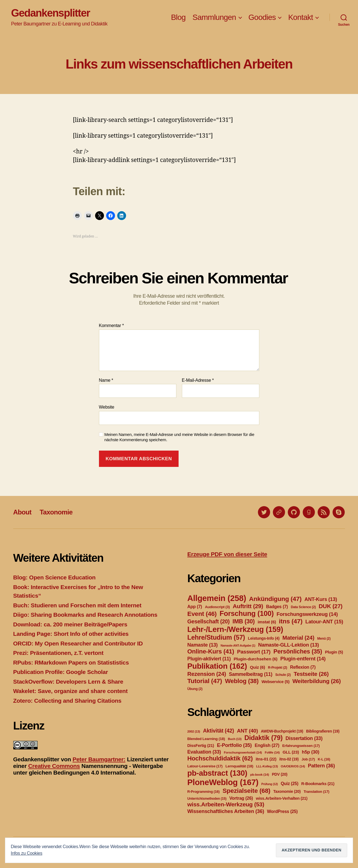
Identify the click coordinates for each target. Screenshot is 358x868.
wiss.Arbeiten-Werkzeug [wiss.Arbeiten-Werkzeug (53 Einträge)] (226, 804)
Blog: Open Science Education (54, 577)
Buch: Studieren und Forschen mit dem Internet (77, 605)
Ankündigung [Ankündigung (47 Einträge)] (275, 599)
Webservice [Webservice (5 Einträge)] (275, 682)
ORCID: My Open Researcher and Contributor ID (78, 643)
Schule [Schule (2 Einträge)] (283, 675)
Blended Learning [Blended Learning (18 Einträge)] (206, 739)
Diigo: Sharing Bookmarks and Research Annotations (85, 615)
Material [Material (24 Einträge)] (298, 638)
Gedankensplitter (50, 13)
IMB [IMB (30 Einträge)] (244, 621)
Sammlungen (214, 17)
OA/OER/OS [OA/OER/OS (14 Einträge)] (293, 766)
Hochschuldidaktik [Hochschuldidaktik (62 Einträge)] (220, 758)
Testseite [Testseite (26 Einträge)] (311, 674)
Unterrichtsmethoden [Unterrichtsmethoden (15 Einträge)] (207, 799)
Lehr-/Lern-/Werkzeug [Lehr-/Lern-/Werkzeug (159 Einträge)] (235, 629)
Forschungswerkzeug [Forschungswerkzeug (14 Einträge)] (307, 614)
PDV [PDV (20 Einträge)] (279, 774)
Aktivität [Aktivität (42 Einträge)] (218, 731)
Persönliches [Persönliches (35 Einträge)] (298, 651)
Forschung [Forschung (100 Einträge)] (247, 613)
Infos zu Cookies (27, 853)
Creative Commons (54, 766)
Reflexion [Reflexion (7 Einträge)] (303, 667)
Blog (178, 17)
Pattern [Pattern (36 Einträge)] (322, 766)
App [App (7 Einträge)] (195, 607)
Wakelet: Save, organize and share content (70, 691)
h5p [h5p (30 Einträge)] (311, 752)
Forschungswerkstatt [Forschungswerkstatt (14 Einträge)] (243, 752)
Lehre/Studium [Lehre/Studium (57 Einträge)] (216, 637)
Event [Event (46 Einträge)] (202, 614)
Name (106, 380)
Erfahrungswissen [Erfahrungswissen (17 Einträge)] (301, 746)
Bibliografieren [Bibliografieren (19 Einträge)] (323, 731)
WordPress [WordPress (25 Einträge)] (282, 811)
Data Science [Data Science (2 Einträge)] (303, 607)
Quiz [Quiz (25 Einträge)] (289, 784)
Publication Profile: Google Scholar (61, 672)
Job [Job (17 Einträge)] (308, 759)
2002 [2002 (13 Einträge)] (194, 731)
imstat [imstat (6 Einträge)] (267, 622)
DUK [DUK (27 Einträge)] (331, 606)
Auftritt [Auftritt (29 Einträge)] (248, 606)
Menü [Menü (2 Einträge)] (324, 639)
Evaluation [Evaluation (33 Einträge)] (204, 752)
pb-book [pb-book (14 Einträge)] (260, 775)
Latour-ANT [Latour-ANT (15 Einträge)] (324, 622)
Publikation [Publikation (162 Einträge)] (217, 666)
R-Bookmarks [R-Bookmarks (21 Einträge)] (318, 784)
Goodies (262, 17)
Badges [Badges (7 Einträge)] (277, 607)
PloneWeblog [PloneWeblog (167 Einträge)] (223, 782)
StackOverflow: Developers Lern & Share (68, 682)
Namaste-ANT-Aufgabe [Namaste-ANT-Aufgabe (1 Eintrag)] (238, 645)
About (22, 512)
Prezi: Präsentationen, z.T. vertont (58, 653)
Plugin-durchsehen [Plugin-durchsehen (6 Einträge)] (255, 659)
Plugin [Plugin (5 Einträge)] (334, 652)
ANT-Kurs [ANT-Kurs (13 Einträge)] (321, 599)
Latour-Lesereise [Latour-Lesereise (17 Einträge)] (205, 766)
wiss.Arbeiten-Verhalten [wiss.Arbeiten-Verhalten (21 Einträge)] (282, 798)
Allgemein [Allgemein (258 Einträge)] (217, 598)
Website (107, 407)
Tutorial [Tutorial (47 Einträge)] (205, 681)
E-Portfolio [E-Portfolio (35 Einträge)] (234, 745)
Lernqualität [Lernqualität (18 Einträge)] (239, 766)
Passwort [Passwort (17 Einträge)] (254, 652)
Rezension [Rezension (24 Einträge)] (207, 674)
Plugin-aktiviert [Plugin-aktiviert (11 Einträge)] (209, 659)
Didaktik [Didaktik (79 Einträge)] (263, 738)
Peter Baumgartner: (99, 759)
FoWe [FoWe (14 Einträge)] (272, 752)
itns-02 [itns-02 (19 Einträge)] (289, 759)
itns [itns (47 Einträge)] (291, 621)
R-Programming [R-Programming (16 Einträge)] (204, 792)
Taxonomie (56, 512)
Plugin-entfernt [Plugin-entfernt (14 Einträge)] (303, 659)
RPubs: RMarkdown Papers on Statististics (71, 662)
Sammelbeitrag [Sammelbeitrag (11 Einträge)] (251, 674)
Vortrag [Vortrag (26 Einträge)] (241, 798)
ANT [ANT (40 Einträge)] (247, 731)
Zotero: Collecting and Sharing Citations (67, 701)
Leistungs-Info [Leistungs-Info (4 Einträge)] (264, 638)
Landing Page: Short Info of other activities (71, 634)
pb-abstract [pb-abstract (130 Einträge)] (217, 773)
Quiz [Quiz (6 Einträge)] (258, 667)
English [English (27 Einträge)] (267, 745)
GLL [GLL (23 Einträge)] (291, 752)
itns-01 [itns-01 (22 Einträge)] (266, 759)
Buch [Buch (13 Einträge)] (235, 739)
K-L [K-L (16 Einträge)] (324, 759)
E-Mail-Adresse (198, 380)
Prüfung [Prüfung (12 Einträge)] (270, 784)
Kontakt (300, 17)
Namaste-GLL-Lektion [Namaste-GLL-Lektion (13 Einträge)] (289, 645)
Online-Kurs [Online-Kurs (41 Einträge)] (211, 651)
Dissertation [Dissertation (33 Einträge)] (304, 738)
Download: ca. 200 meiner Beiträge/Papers (70, 624)
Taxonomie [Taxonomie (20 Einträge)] (287, 791)
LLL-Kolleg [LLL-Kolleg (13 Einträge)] (267, 766)
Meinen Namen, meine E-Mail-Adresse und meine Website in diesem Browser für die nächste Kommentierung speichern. (179, 437)
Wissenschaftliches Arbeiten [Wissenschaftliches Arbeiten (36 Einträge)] (226, 811)
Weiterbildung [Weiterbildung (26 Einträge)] (317, 681)
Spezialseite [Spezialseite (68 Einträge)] (246, 791)
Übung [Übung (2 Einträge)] (195, 689)
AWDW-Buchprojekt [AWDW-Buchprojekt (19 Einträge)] (282, 731)
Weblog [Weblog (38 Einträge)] (242, 681)
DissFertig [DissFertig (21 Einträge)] (201, 746)
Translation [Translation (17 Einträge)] (316, 792)
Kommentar (111, 325)
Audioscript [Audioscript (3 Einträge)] (217, 607)
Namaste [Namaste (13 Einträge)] (203, 645)
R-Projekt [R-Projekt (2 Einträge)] (277, 668)
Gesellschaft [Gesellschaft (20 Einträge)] (209, 621)
